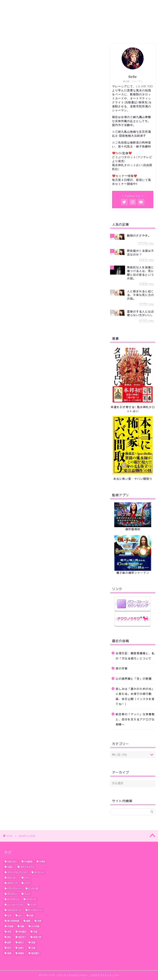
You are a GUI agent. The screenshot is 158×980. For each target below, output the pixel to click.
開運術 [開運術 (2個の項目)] (21, 953)
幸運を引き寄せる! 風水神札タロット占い (133, 409)
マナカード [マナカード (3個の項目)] (31, 899)
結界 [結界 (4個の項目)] (9, 942)
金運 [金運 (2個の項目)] (33, 948)
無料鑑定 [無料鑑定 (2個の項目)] (22, 932)
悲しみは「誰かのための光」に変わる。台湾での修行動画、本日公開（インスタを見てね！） (135, 696)
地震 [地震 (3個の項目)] (31, 915)
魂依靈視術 (133, 529)
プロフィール (47, 33)
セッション (73, 33)
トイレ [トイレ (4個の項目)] (27, 878)
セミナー (134, 33)
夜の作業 (122, 668)
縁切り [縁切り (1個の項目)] (21, 942)
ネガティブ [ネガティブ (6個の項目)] (12, 883)
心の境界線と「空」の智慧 (134, 679)
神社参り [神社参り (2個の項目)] (22, 937)
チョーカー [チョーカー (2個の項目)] (12, 878)
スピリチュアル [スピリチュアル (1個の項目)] (27, 867)
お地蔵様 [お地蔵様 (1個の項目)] (28, 861)
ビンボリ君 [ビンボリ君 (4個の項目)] (33, 888)
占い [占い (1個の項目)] (20, 915)
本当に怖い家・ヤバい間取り (133, 479)
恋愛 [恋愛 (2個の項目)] (39, 921)
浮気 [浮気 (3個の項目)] (9, 932)
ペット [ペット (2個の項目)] (27, 894)
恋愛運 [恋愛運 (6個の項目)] (10, 926)
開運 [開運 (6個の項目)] (9, 953)
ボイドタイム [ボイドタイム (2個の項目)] (13, 899)
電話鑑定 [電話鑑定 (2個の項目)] (35, 953)
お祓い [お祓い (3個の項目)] (10, 867)
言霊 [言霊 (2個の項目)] (33, 942)
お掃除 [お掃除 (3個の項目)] (42, 861)
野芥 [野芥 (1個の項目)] (9, 948)
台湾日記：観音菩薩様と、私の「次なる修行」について (135, 656)
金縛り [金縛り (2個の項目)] (21, 948)
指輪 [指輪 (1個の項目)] (22, 926)
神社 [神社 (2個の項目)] (9, 937)
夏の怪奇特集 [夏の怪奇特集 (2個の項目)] (13, 921)
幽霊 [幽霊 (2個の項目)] (28, 921)
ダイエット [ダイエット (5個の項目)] (39, 872)
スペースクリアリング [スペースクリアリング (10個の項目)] (17, 872)
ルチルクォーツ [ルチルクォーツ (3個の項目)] (14, 910)
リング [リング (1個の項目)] (33, 905)
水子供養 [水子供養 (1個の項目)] (35, 926)
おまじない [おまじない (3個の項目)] (12, 861)
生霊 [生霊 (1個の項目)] (35, 932)
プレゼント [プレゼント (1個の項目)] (12, 894)
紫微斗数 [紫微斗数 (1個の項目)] (37, 937)
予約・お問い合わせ (105, 33)
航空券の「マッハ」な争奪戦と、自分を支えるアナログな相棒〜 (135, 719)
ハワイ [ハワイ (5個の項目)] (27, 883)
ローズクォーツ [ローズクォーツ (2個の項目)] (35, 910)
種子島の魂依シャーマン (133, 573)
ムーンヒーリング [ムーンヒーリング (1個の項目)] (15, 905)
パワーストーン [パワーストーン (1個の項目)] (14, 888)
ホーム (22, 33)
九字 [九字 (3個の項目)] (9, 915)
